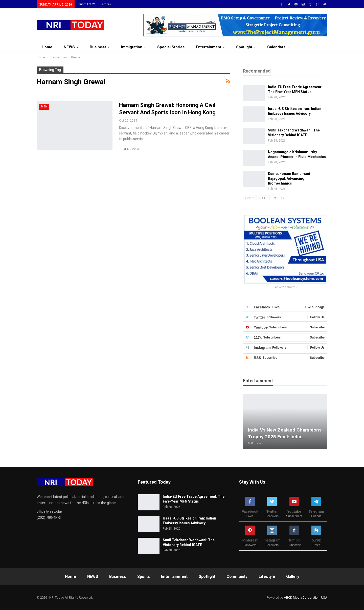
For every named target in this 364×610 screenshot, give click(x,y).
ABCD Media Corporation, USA (306, 597)
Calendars (276, 47)
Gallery (293, 577)
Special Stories (171, 47)
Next (263, 198)
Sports (144, 577)
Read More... (133, 149)
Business (98, 47)
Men (44, 107)
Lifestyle (267, 577)
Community (237, 577)
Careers (106, 4)
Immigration (132, 47)
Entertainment (209, 47)
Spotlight (244, 47)
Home (47, 47)
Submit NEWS (87, 4)
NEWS (69, 47)
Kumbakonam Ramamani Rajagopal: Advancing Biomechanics (289, 178)
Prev (249, 198)
